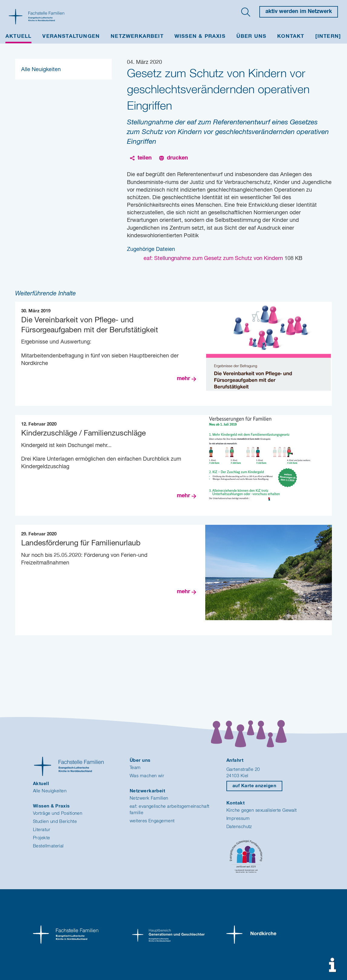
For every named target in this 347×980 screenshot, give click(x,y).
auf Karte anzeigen (254, 786)
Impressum (238, 819)
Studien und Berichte (55, 822)
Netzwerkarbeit (137, 36)
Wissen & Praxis (200, 36)
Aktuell (18, 36)
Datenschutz (239, 827)
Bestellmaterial (48, 846)
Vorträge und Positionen (58, 813)
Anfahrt (235, 760)
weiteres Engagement (152, 821)
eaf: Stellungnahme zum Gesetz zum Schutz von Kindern (214, 258)
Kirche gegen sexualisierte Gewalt (262, 810)
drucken (177, 158)
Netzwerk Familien (149, 798)
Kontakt (291, 36)
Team (135, 768)
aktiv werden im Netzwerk (299, 12)
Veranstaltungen (71, 36)
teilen (145, 158)
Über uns (251, 36)
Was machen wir (147, 776)
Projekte (42, 838)
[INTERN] (328, 36)
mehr (183, 379)
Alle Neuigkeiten (41, 70)
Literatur (42, 830)
